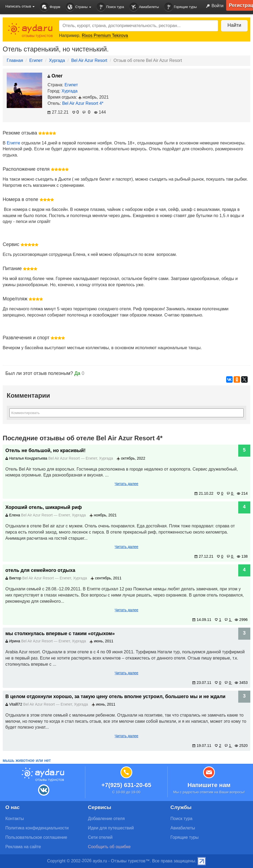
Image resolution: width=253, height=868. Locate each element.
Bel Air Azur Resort (89, 60)
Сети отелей (100, 837)
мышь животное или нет (27, 760)
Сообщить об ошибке (109, 847)
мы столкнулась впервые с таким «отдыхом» (60, 634)
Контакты (15, 819)
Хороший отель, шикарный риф (44, 507)
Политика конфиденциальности (37, 828)
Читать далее (126, 484)
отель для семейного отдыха (40, 570)
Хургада (57, 60)
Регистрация (241, 5)
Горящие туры (180, 7)
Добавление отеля (106, 819)
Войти (214, 6)
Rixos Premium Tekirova (105, 36)
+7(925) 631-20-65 (126, 785)
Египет (36, 60)
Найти (234, 25)
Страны (79, 7)
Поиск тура (110, 7)
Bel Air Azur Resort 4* (83, 103)
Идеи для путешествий (111, 828)
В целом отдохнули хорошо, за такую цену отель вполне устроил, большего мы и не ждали (115, 696)
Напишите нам (209, 785)
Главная (15, 60)
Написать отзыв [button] (20, 6)
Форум (50, 7)
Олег (55, 76)
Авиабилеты (144, 7)
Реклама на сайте (23, 847)
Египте (13, 143)
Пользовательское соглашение (36, 837)
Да (77, 373)
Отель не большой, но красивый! (45, 450)
